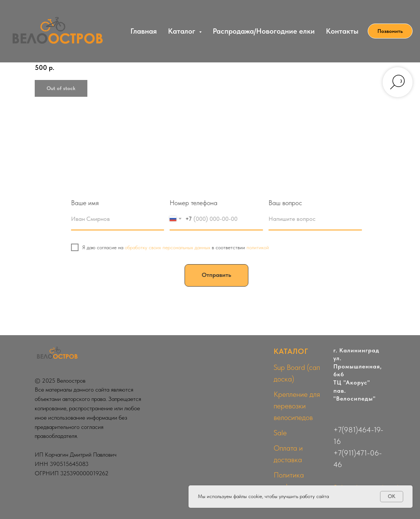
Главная (144, 31)
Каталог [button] (183, 31)
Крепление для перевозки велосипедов (297, 406)
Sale (280, 433)
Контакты (342, 31)
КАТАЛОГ (291, 351)
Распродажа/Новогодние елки (264, 31)
